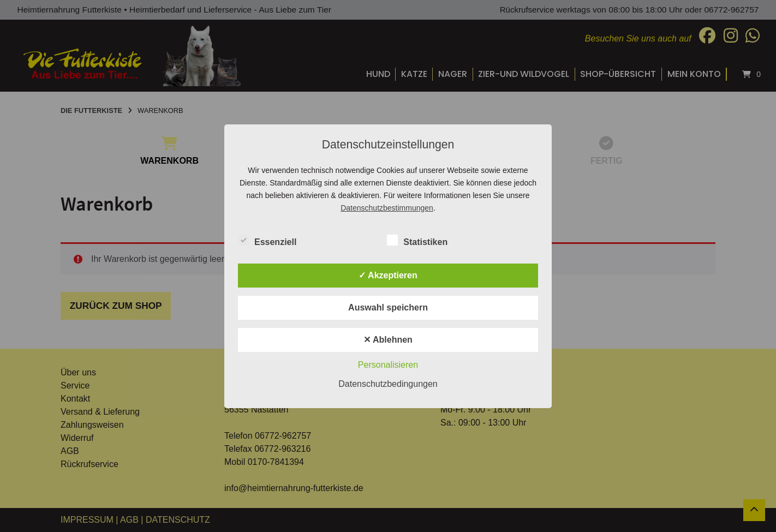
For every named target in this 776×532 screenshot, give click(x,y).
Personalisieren (388, 365)
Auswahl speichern (388, 307)
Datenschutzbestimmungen (387, 208)
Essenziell (267, 240)
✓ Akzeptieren (388, 275)
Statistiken (417, 240)
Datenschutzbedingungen (388, 384)
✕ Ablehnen (388, 340)
